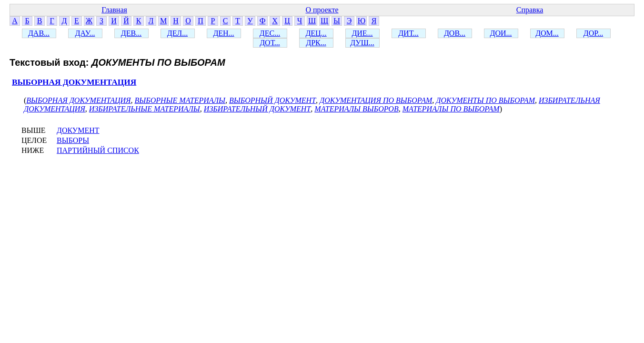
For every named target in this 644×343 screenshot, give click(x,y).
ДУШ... (362, 43)
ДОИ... (501, 33)
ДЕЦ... (316, 33)
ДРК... (316, 43)
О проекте (322, 10)
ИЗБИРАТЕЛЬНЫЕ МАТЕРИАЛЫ (145, 109)
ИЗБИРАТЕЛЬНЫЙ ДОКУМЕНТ (257, 109)
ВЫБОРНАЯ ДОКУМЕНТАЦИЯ (74, 82)
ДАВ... (39, 33)
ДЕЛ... (177, 33)
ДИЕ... (362, 33)
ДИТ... (408, 33)
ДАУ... (85, 33)
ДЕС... (270, 33)
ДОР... (593, 33)
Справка (530, 10)
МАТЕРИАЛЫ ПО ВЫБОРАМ (451, 109)
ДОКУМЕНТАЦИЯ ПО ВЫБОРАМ (376, 100)
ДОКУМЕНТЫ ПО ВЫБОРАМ (485, 100)
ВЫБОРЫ (73, 140)
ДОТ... (270, 43)
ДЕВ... (131, 33)
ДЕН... (223, 33)
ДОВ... (455, 33)
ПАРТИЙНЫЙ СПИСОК (98, 150)
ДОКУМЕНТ (78, 130)
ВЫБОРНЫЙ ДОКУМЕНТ (272, 100)
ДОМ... (547, 33)
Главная (114, 10)
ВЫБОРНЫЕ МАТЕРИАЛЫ (180, 100)
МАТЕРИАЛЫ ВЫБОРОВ (356, 109)
